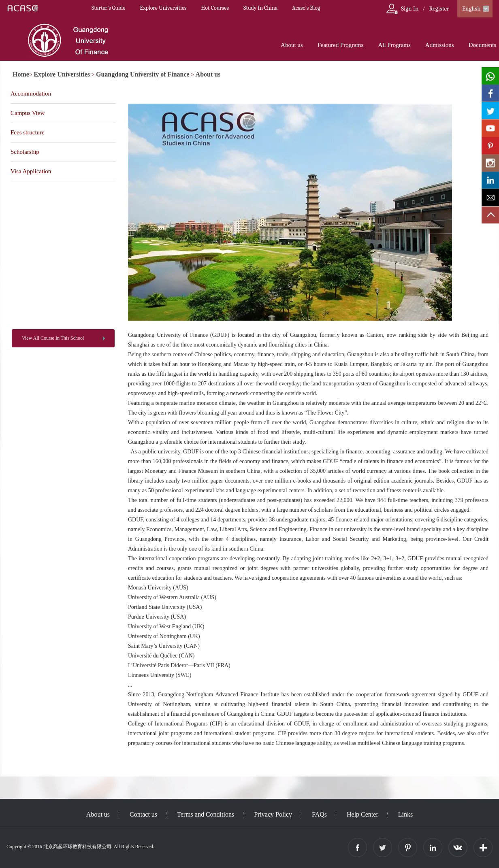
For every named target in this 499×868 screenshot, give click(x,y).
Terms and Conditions (206, 814)
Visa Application (31, 171)
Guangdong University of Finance (143, 74)
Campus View (28, 113)
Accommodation (31, 94)
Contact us (143, 814)
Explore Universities (163, 8)
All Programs (394, 45)
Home (21, 74)
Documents (482, 45)
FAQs (319, 814)
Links (405, 814)
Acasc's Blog (306, 8)
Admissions (440, 45)
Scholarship (25, 152)
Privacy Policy (273, 814)
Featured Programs (341, 45)
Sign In (410, 9)
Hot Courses (215, 8)
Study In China (260, 8)
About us (292, 45)
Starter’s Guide (108, 8)
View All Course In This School (53, 338)
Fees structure (28, 132)
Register (439, 9)
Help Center (363, 814)
